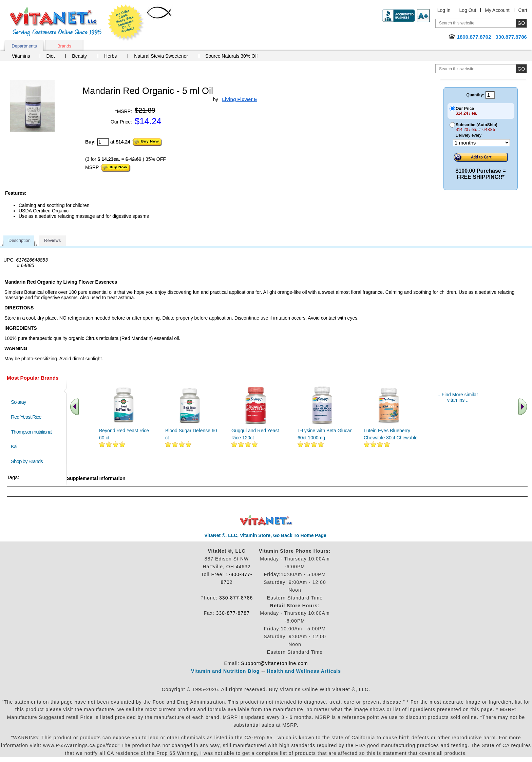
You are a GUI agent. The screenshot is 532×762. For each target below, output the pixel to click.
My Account (497, 10)
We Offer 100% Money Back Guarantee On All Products (126, 23)
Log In (444, 10)
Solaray (18, 402)
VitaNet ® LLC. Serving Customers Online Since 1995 (56, 22)
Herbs (110, 56)
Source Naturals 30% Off (232, 56)
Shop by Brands (28, 461)
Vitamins (21, 56)
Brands (64, 46)
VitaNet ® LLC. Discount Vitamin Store (266, 520)
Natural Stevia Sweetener (161, 56)
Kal (14, 446)
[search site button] (521, 69)
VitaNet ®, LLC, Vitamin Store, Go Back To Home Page (265, 535)
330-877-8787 (233, 613)
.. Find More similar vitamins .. (458, 397)
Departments (24, 46)
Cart (523, 10)
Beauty (79, 56)
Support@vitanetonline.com (274, 663)
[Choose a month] (481, 143)
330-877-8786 (236, 598)
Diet (50, 56)
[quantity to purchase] (103, 142)
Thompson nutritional (32, 432)
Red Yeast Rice (26, 417)
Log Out (468, 10)
